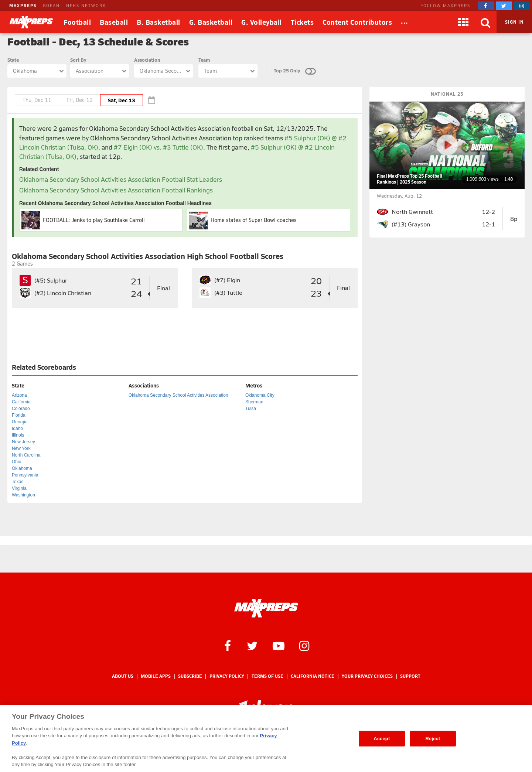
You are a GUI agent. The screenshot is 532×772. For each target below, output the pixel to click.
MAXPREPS (23, 5)
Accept (382, 739)
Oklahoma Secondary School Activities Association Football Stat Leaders (121, 179)
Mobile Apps (156, 676)
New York (21, 448)
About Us (123, 676)
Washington (23, 495)
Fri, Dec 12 (80, 100)
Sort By (78, 60)
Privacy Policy (227, 676)
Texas (18, 482)
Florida (19, 415)
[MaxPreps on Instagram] (522, 6)
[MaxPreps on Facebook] (486, 6)
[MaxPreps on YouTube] (279, 645)
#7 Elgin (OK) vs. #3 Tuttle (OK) (158, 147)
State (13, 60)
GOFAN (51, 5)
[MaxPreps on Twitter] (504, 6)
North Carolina (26, 455)
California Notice (313, 676)
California (21, 402)
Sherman (254, 402)
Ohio (16, 462)
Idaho (17, 428)
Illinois (18, 435)
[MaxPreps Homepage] (266, 608)
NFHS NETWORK (86, 5)
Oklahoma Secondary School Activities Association (178, 395)
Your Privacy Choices (367, 676)
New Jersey (23, 442)
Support (410, 676)
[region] (266, 738)
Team (204, 60)
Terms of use (267, 676)
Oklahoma (22, 468)
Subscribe (190, 676)
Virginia (19, 488)
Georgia (20, 422)
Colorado (21, 409)
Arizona (19, 395)
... (405, 21)
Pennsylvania (25, 475)
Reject (433, 739)
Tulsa (251, 409)
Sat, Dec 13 (122, 100)
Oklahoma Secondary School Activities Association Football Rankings (116, 190)
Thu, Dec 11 (37, 100)
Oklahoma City (260, 395)
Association (147, 60)
